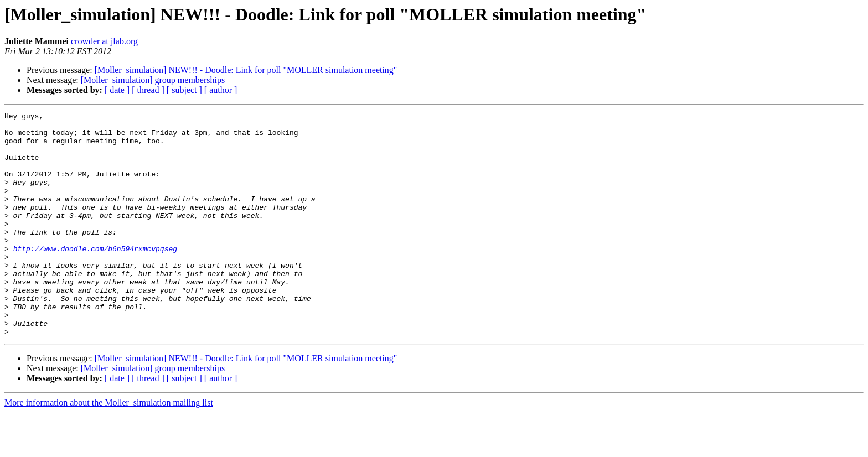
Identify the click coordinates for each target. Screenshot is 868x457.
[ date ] (117, 90)
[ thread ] (148, 90)
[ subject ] (184, 90)
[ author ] (221, 90)
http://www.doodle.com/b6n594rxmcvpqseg (95, 277)
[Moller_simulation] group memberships (153, 80)
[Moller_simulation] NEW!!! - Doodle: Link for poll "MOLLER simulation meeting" (246, 70)
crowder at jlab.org (104, 41)
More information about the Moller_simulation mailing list (109, 447)
